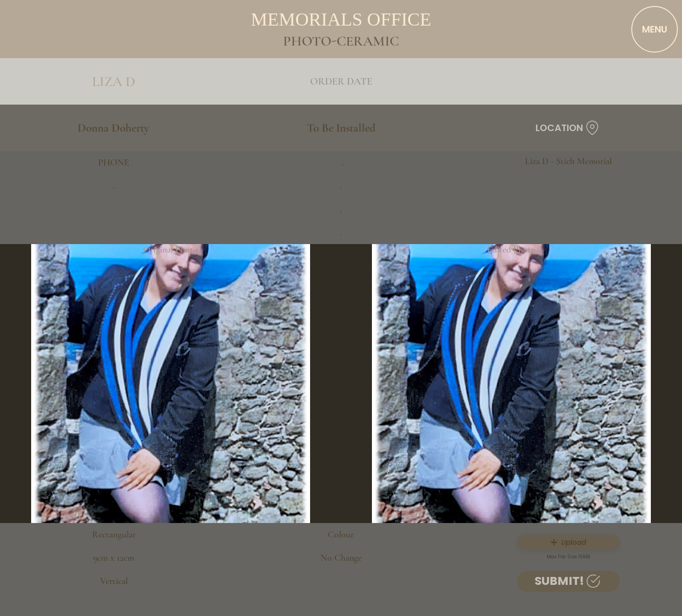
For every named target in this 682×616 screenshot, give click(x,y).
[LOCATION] (568, 128)
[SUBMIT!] (568, 581)
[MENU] (655, 29)
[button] (569, 542)
